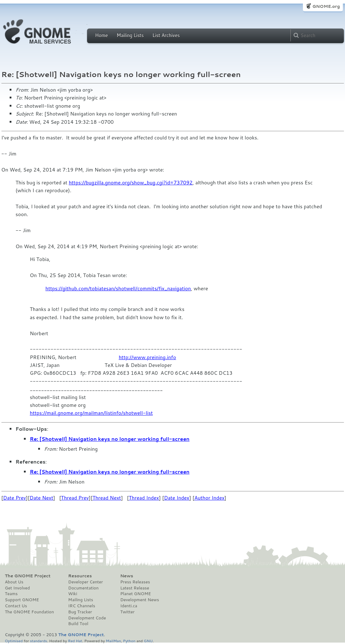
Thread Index (144, 498)
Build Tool (78, 624)
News (127, 576)
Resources (80, 576)
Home (102, 35)
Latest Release (135, 588)
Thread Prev (75, 498)
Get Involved (17, 588)
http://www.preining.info (148, 357)
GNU (148, 641)
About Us (14, 582)
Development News (140, 600)
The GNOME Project (28, 576)
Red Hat (75, 641)
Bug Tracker (80, 612)
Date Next (41, 498)
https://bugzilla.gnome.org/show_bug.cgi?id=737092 (131, 183)
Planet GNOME (136, 594)
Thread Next (107, 498)
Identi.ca (129, 606)
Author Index (209, 498)
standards (39, 641)
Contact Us (16, 606)
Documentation (83, 588)
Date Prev (15, 498)
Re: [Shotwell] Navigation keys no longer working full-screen (110, 439)
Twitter (127, 612)
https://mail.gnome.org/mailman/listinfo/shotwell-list (92, 413)
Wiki (73, 594)
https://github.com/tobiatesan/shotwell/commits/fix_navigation (118, 288)
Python (129, 641)
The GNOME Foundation (30, 612)
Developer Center (85, 582)
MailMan (113, 641)
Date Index (177, 498)
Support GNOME (22, 600)
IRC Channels (82, 606)
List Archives (166, 35)
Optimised (14, 641)
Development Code (87, 618)
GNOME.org (326, 6)
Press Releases (135, 582)
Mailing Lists (130, 35)
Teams (11, 594)
